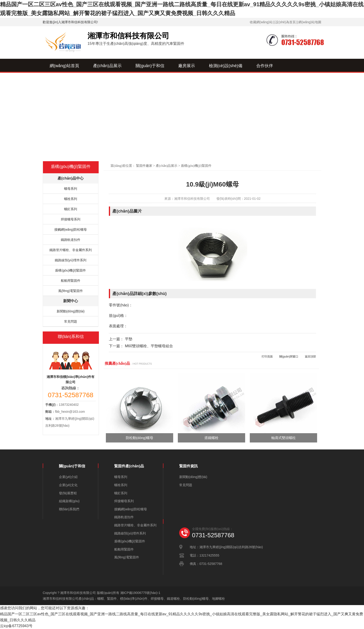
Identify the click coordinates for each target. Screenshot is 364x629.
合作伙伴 (265, 66)
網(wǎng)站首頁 (64, 66)
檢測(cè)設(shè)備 (226, 66)
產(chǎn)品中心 (71, 178)
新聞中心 (104, 80)
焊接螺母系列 (71, 219)
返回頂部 (310, 357)
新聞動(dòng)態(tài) (71, 311)
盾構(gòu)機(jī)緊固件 (196, 166)
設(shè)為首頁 (286, 22)
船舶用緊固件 (71, 281)
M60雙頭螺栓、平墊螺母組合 (149, 346)
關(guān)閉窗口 (289, 357)
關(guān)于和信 (150, 66)
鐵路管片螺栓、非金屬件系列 (135, 525)
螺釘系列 (71, 209)
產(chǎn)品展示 (107, 66)
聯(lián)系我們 (140, 80)
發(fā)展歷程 (68, 493)
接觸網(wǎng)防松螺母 (71, 229)
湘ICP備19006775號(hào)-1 (140, 593)
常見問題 (71, 321)
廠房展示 (187, 66)
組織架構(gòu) (69, 501)
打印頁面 (267, 357)
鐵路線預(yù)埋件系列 (71, 260)
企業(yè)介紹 (68, 477)
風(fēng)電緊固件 (71, 291)
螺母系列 (71, 189)
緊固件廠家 (144, 166)
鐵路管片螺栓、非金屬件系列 (71, 250)
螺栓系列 (71, 199)
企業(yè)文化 (68, 485)
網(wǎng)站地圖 (310, 22)
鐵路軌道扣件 (71, 240)
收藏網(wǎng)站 (261, 22)
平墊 (129, 339)
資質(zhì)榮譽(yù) (66, 80)
